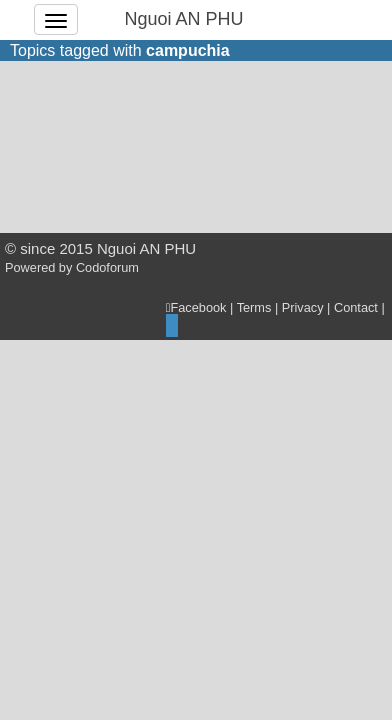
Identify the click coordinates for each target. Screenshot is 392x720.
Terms (254, 307)
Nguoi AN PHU (183, 19)
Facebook (196, 307)
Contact (356, 307)
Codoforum (107, 267)
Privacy (303, 307)
